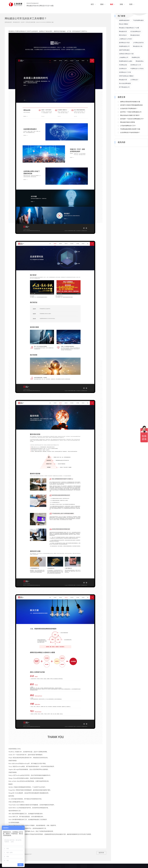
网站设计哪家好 (124, 24)
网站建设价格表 (135, 35)
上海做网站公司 (124, 57)
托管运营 (28, 22)
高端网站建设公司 (124, 46)
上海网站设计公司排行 (126, 39)
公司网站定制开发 (138, 43)
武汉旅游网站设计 (136, 32)
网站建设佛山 (140, 61)
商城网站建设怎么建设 (126, 61)
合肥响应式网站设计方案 (126, 54)
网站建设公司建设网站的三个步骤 (129, 28)
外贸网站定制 (123, 65)
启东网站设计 (123, 69)
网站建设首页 (16, 22)
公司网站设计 (134, 80)
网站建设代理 (123, 80)
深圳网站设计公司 (136, 65)
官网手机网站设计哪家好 (126, 76)
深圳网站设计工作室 (125, 72)
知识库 (23, 22)
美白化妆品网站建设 (125, 83)
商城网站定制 (136, 57)
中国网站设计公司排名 (137, 69)
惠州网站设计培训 (124, 43)
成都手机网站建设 (124, 50)
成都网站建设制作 (124, 20)
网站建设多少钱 (138, 46)
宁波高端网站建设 (138, 20)
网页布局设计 (123, 35)
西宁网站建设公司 (124, 87)
